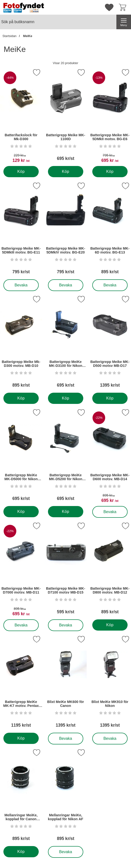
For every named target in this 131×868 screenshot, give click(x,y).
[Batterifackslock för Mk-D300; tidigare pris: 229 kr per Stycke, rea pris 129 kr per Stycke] (21, 117)
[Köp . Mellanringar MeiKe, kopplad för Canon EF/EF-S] (21, 852)
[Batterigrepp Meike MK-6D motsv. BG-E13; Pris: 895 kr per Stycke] (110, 230)
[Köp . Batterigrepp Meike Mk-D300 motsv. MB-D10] (21, 398)
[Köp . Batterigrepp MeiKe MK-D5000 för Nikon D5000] (21, 512)
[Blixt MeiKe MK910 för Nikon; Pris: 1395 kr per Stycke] (110, 683)
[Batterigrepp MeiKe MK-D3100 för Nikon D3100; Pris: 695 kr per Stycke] (66, 343)
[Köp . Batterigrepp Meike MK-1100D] (65, 172)
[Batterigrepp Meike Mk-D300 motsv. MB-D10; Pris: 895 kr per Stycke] (21, 343)
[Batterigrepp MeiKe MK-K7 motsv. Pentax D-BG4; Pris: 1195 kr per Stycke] (21, 683)
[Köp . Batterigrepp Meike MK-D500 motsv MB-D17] (110, 398)
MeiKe (27, 36)
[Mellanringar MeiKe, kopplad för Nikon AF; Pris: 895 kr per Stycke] (66, 797)
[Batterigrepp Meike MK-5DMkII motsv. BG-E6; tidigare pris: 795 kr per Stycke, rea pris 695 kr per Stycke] (110, 117)
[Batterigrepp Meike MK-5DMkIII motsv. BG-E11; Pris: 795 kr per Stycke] (21, 230)
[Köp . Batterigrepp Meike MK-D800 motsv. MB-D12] (110, 625)
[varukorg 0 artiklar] (124, 7)
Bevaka (21, 285)
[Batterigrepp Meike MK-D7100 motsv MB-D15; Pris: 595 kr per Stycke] (66, 570)
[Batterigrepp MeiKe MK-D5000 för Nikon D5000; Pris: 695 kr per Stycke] (21, 457)
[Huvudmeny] (124, 22)
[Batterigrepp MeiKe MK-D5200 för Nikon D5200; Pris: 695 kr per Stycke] (66, 457)
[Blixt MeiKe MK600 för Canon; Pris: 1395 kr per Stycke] (66, 683)
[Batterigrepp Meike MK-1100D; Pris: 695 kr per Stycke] (66, 117)
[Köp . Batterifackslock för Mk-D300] (21, 172)
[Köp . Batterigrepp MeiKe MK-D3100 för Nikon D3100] (65, 398)
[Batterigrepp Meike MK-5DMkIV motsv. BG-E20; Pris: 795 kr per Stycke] (66, 230)
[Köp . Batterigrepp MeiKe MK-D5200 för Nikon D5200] (65, 512)
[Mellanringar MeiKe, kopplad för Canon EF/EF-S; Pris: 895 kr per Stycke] (21, 797)
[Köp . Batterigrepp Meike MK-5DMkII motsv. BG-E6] (110, 172)
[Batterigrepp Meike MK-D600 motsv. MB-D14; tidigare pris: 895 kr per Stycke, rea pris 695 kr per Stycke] (110, 457)
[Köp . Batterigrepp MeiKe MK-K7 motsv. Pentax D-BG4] (21, 738)
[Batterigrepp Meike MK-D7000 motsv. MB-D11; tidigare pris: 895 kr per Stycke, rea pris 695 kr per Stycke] (21, 570)
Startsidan (9, 36)
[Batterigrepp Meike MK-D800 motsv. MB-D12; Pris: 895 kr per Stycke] (110, 570)
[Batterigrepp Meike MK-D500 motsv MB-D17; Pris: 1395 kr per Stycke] (110, 343)
